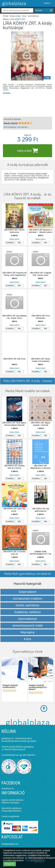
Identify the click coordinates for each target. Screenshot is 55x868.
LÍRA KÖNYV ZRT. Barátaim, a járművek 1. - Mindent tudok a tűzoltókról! (41, 231)
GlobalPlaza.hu (8, 789)
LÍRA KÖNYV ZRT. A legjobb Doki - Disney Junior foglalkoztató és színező (41, 274)
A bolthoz (10, 243)
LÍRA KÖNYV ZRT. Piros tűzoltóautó (41, 317)
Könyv (24, 16)
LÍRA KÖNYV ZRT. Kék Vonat (14, 359)
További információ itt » (35, 860)
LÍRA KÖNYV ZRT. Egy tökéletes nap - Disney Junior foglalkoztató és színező (14, 317)
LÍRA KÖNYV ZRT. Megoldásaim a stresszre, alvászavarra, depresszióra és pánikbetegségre (41, 467)
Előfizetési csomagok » (11, 803)
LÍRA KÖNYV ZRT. (18, 19)
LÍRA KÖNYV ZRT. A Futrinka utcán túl (14, 553)
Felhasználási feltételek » (12, 811)
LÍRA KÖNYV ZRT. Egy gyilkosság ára (41, 510)
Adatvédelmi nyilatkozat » (12, 808)
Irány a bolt (28, 150)
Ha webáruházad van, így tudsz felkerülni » (19, 755)
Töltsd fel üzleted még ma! (15, 749)
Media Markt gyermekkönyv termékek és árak (27, 575)
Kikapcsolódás (15, 16)
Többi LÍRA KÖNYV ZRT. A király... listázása (27, 381)
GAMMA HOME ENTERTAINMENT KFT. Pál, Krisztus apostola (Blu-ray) (41, 553)
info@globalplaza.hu (10, 844)
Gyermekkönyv (33, 16)
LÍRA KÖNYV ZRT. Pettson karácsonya (14, 231)
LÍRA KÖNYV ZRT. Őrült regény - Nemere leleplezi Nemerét (14, 424)
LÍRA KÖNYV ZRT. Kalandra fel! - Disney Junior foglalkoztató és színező (14, 274)
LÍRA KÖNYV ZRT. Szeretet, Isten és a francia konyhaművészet (14, 467)
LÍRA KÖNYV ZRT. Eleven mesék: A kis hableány (41, 360)
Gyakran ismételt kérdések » (13, 800)
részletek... (7, 93)
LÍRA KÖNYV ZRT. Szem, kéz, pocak (14, 510)
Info (19, 243)
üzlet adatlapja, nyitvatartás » (16, 127)
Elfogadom (10, 864)
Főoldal (6, 16)
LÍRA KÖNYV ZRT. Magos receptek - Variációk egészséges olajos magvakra (41, 424)
